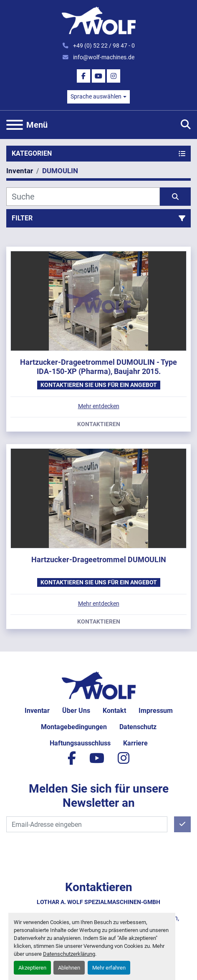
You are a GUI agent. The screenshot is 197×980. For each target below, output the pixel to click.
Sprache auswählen (96, 96)
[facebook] (83, 76)
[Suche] (83, 197)
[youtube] (98, 76)
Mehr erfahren (109, 968)
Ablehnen (69, 968)
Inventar (37, 711)
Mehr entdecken (99, 406)
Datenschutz (138, 727)
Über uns (76, 711)
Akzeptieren (32, 968)
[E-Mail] (87, 824)
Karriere (135, 743)
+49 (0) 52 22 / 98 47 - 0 (103, 45)
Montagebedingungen (74, 727)
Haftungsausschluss (80, 743)
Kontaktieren (99, 424)
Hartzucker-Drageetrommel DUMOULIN (99, 559)
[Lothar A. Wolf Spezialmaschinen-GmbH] (99, 685)
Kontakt (114, 711)
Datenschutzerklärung (69, 954)
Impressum (156, 711)
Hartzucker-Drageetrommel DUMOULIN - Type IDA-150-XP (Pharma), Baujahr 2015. (98, 367)
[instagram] (114, 76)
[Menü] (15, 125)
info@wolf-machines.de (103, 57)
